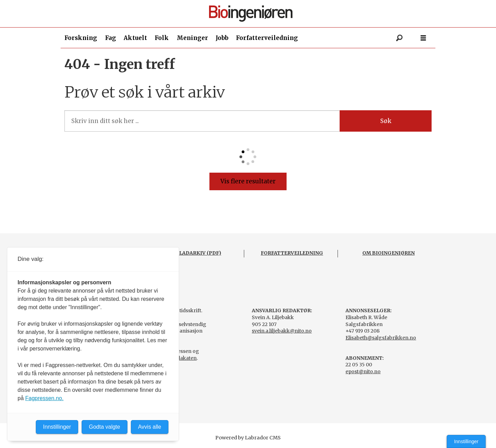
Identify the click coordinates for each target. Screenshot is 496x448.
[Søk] (399, 38)
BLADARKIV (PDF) (198, 253)
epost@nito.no (363, 371)
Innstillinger (466, 441)
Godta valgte (105, 427)
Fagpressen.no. (44, 398)
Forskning (81, 38)
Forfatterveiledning (267, 38)
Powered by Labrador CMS (248, 438)
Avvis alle (150, 427)
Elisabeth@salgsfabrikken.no (381, 338)
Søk (386, 121)
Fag (111, 38)
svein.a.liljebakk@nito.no (282, 331)
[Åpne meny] (423, 38)
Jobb (222, 38)
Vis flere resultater (248, 181)
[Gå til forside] (251, 14)
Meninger (192, 38)
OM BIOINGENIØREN (389, 253)
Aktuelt (135, 38)
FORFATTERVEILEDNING (292, 253)
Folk (162, 38)
